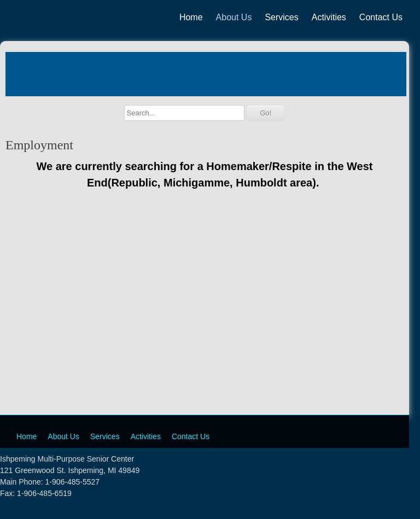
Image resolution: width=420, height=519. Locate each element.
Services (281, 17)
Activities (329, 17)
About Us (234, 17)
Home (191, 17)
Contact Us (381, 17)
